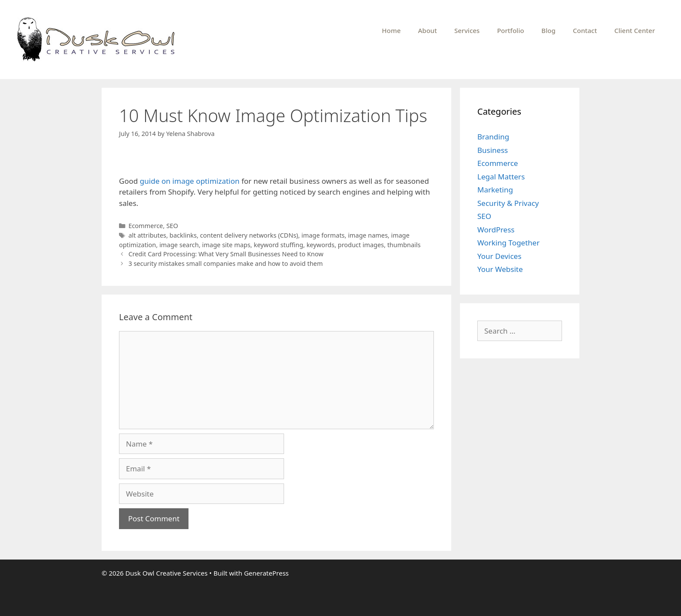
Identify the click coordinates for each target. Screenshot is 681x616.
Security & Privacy (508, 203)
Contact (585, 30)
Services (467, 30)
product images (361, 245)
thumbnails (404, 245)
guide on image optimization (190, 181)
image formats (323, 235)
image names (368, 235)
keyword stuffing (278, 245)
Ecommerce (146, 226)
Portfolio (510, 30)
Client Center (635, 30)
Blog (549, 30)
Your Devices (499, 256)
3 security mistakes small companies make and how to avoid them (226, 263)
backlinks (183, 235)
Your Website (500, 269)
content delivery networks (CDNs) (249, 235)
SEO (172, 226)
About (428, 30)
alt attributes (147, 235)
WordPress (496, 230)
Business (493, 150)
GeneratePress (266, 573)
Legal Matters (501, 177)
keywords (321, 245)
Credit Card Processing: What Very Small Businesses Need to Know (226, 254)
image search (179, 245)
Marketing (495, 190)
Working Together (508, 243)
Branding (493, 137)
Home (391, 30)
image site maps (226, 245)
